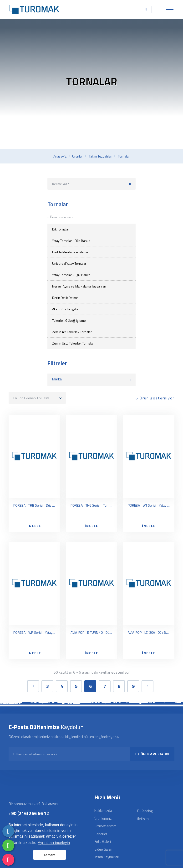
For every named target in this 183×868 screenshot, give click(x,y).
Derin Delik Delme (65, 298)
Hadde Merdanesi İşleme (70, 252)
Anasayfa (60, 156)
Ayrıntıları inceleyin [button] (54, 843)
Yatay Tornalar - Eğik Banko (71, 275)
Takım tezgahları (101, 156)
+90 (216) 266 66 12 (29, 813)
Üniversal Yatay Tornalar (69, 263)
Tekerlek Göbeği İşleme (69, 320)
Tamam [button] (49, 855)
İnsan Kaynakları (107, 857)
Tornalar (124, 156)
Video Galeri (103, 849)
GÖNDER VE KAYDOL (152, 754)
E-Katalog (145, 811)
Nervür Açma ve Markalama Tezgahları (79, 286)
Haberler (101, 834)
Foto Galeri (103, 842)
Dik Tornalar (61, 229)
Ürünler (78, 156)
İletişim (143, 819)
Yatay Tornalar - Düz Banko (71, 241)
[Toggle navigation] (170, 10)
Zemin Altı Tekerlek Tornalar (72, 332)
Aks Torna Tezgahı (65, 309)
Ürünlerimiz (103, 818)
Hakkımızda (103, 811)
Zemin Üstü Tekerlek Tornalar (73, 343)
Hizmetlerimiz (105, 826)
